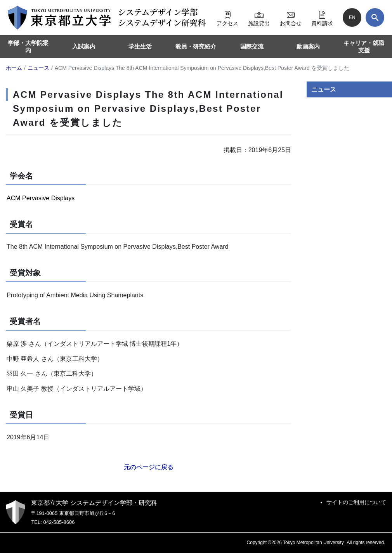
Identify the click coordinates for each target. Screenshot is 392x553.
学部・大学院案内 (28, 47)
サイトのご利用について (356, 502)
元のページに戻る (149, 467)
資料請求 (322, 17)
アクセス (227, 17)
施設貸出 (259, 17)
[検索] (375, 17)
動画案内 (308, 46)
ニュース (324, 89)
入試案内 (84, 46)
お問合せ (291, 17)
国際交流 (252, 46)
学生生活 (140, 46)
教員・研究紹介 (196, 46)
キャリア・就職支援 (364, 47)
